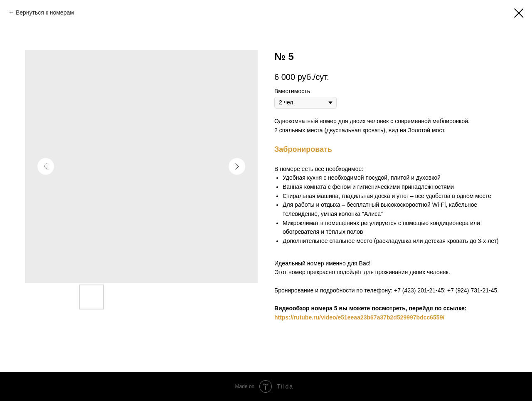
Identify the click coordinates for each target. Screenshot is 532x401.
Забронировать (303, 149)
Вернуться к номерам (45, 12)
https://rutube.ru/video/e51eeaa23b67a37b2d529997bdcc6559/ (359, 317)
